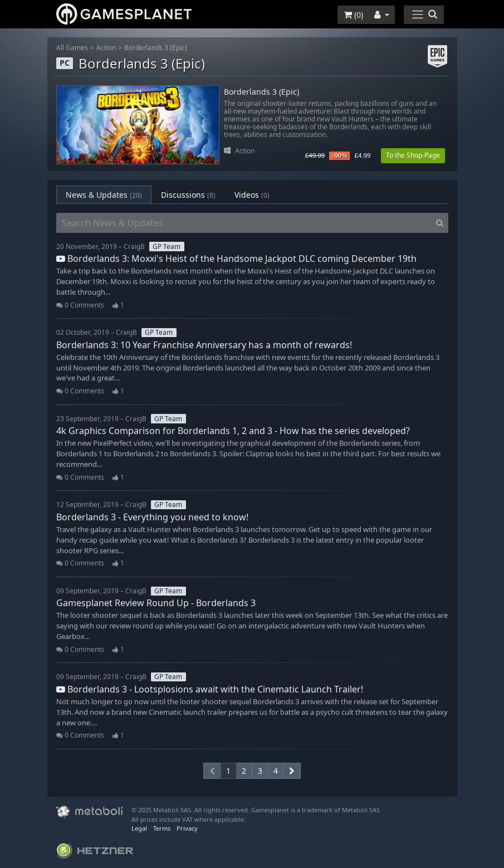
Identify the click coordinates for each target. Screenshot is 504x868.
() (353, 15)
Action (106, 48)
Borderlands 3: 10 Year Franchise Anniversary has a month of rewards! (204, 345)
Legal (139, 828)
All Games (72, 48)
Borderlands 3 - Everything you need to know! (152, 517)
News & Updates (104, 195)
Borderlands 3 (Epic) (156, 48)
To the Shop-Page (413, 155)
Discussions (188, 195)
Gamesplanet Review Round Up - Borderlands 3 (156, 603)
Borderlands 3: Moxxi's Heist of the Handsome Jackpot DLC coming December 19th (236, 259)
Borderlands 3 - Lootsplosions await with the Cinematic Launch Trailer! (210, 689)
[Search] (440, 223)
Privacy (187, 828)
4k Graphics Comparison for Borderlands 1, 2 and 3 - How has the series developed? (233, 431)
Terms (162, 828)
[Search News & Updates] (244, 223)
